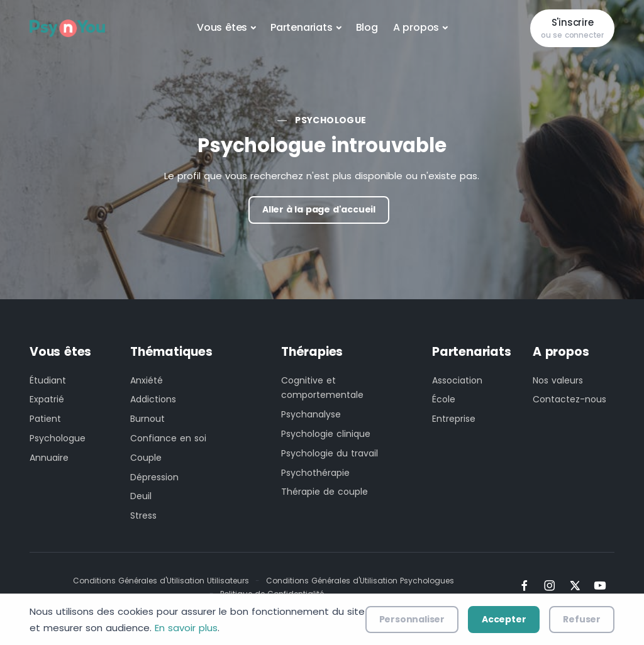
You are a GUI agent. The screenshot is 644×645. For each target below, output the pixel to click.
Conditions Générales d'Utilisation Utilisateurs (161, 581)
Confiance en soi (168, 438)
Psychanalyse (311, 414)
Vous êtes (222, 27)
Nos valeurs (558, 380)
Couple (146, 458)
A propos (416, 27)
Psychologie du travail (330, 453)
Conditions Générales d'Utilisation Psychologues (360, 581)
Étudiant (48, 380)
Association (457, 380)
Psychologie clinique (326, 434)
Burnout (147, 419)
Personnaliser (412, 619)
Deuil (141, 496)
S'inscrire (572, 29)
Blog (367, 27)
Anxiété (147, 380)
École (444, 399)
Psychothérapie (315, 473)
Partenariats (302, 27)
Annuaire (49, 458)
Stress (143, 515)
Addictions (153, 399)
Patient (45, 419)
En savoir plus (186, 628)
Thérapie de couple (325, 492)
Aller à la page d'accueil (319, 209)
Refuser (582, 619)
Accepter (504, 619)
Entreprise (454, 419)
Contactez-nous (569, 399)
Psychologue (330, 120)
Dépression (154, 477)
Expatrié (47, 399)
